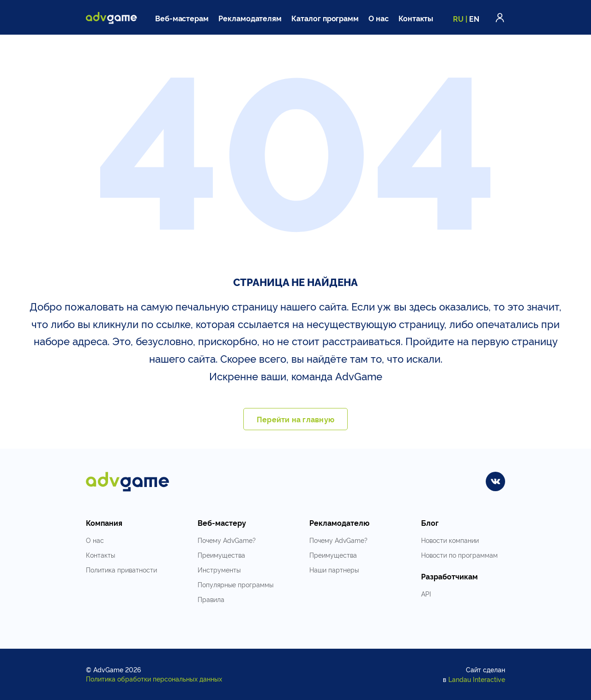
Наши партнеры (334, 569)
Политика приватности (121, 569)
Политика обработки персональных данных (154, 679)
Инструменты (219, 569)
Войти (500, 18)
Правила (211, 599)
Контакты (416, 18)
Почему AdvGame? (227, 540)
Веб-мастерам (182, 18)
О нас (379, 18)
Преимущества (221, 555)
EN (474, 18)
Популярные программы (235, 584)
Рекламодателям (250, 18)
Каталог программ (325, 18)
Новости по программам (459, 555)
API (426, 593)
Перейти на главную (295, 419)
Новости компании (450, 540)
